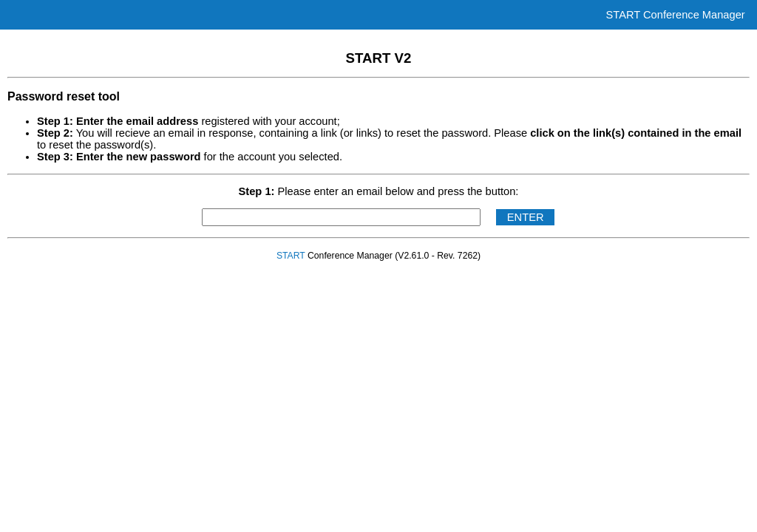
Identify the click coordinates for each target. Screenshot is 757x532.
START (291, 256)
